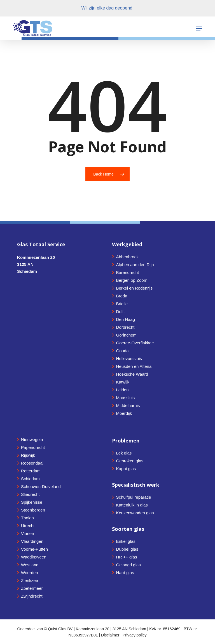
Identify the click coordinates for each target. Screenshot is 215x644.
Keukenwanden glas (135, 513)
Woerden (30, 573)
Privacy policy (135, 635)
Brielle (122, 304)
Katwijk (123, 382)
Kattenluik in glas (132, 505)
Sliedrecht (30, 494)
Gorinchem (126, 335)
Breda (121, 296)
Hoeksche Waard (132, 374)
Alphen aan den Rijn (135, 265)
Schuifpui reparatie (133, 497)
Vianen (27, 533)
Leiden (122, 390)
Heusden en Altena (134, 366)
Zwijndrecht (32, 596)
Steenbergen (33, 510)
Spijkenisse (32, 502)
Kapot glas (126, 469)
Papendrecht (33, 447)
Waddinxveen (34, 557)
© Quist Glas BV (59, 629)
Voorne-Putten (34, 549)
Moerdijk (124, 413)
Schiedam (30, 479)
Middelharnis (128, 405)
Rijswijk (28, 455)
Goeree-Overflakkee (135, 343)
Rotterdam (31, 471)
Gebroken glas (130, 461)
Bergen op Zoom (132, 280)
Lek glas (124, 453)
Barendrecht (127, 272)
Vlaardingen (32, 541)
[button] (199, 29)
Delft (120, 312)
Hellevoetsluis (129, 358)
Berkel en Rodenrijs (134, 288)
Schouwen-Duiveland (41, 486)
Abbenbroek (127, 257)
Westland (30, 565)
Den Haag (125, 319)
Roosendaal (32, 463)
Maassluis (125, 398)
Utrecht (28, 526)
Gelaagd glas (128, 565)
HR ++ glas (126, 557)
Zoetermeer (32, 588)
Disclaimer (110, 635)
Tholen (27, 518)
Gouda (122, 351)
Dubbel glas (127, 549)
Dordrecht (125, 327)
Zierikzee (30, 580)
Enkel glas (126, 541)
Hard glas (125, 573)
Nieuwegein (32, 440)
